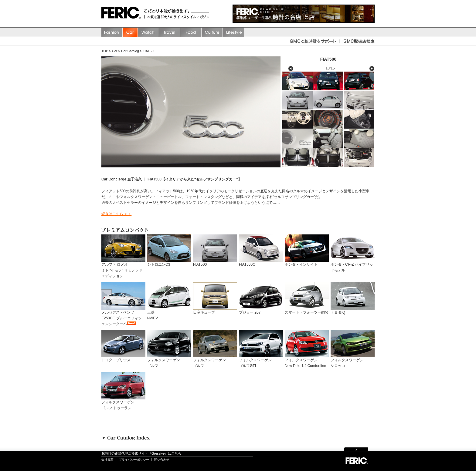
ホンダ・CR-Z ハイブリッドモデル (353, 265)
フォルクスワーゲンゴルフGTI (261, 361)
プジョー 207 (261, 310)
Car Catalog (130, 51)
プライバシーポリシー (134, 460)
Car (130, 32)
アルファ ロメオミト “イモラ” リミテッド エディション (123, 268)
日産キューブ (215, 310)
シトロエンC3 (169, 262)
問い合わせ (162, 460)
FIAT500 (149, 51)
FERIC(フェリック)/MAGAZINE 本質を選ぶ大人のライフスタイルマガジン (123, 14)
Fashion (112, 32)
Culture (212, 32)
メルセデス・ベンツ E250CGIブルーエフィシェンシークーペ (123, 316)
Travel (170, 32)
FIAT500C (261, 262)
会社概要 (107, 460)
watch (148, 32)
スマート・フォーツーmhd (307, 310)
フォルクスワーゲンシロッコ (353, 361)
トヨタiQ (353, 310)
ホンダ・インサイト (307, 262)
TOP (105, 51)
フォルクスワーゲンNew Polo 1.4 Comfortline (307, 361)
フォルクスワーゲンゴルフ (169, 361)
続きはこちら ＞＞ (116, 214)
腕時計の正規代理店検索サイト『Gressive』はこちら (141, 453)
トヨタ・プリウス (123, 358)
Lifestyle (233, 32)
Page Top (356, 449)
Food (191, 32)
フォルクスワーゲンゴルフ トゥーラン (123, 403)
